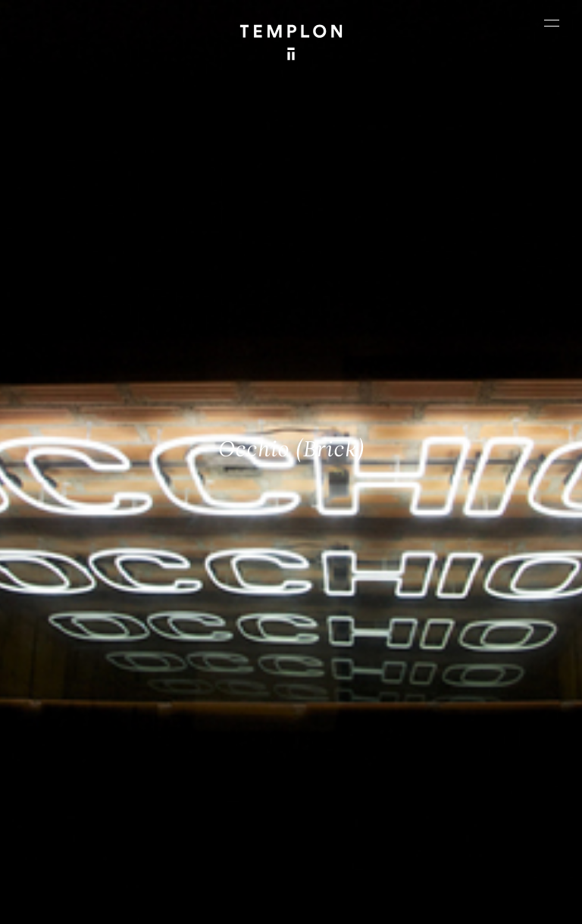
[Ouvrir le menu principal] (552, 23)
